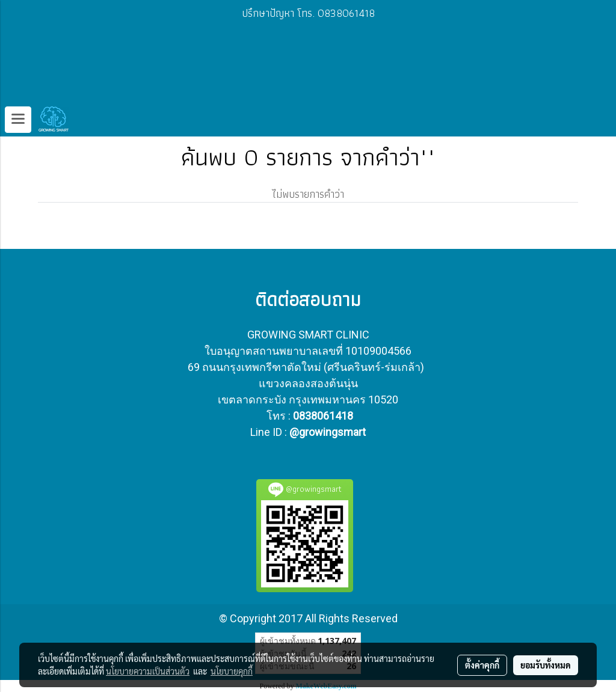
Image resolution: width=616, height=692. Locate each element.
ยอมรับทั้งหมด (546, 665)
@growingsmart (328, 432)
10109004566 (378, 351)
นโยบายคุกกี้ (232, 671)
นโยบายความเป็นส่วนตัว (148, 671)
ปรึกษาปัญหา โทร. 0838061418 (308, 13)
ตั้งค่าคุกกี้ (482, 665)
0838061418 (323, 416)
